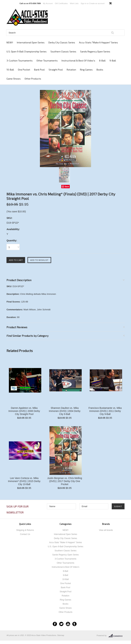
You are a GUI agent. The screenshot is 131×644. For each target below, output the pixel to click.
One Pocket (24, 70)
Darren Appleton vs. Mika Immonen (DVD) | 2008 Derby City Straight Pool (24, 411)
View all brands (106, 530)
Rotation (71, 70)
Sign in (84, 3)
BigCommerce (116, 636)
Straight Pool (56, 70)
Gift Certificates (61, 3)
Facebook (55, 624)
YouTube (68, 624)
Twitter (61, 624)
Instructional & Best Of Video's (78, 61)
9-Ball (113, 61)
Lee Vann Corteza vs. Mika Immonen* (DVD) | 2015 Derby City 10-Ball (24, 481)
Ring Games (86, 70)
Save (67, 187)
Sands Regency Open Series (95, 51)
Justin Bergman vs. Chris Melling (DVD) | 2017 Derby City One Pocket (65, 481)
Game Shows (14, 79)
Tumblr (74, 624)
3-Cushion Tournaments (20, 61)
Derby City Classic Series (62, 42)
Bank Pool (39, 70)
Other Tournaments (47, 61)
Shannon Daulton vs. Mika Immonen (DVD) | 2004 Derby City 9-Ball (65, 411)
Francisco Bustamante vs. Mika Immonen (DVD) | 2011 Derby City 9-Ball (105, 411)
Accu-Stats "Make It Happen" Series (98, 42)
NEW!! (10, 42)
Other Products (33, 79)
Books (100, 70)
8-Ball (102, 61)
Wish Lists (74, 3)
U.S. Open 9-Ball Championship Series (27, 51)
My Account (48, 3)
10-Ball (10, 70)
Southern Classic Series (63, 51)
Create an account (97, 3)
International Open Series (31, 42)
